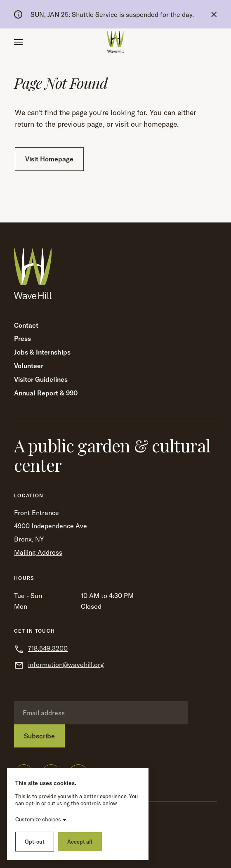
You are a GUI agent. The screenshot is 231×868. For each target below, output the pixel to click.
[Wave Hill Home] (115, 42)
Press (22, 338)
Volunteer (29, 366)
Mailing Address (38, 552)
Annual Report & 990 (46, 393)
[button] (18, 42)
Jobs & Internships (42, 352)
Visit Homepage (49, 159)
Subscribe (39, 736)
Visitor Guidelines (41, 379)
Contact (26, 325)
